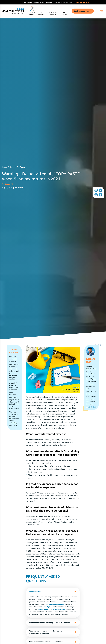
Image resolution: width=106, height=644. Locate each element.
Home (4, 167)
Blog (12, 167)
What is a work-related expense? (14, 359)
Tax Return (21, 167)
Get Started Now (83, 2)
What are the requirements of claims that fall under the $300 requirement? (14, 403)
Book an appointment (83, 11)
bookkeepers (59, 604)
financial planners (48, 607)
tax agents (50, 604)
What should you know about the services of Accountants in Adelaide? (53, 632)
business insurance (60, 609)
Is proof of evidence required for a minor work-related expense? (14, 389)
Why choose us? (53, 592)
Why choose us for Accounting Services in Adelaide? (53, 623)
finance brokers (44, 609)
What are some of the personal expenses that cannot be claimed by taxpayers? (14, 419)
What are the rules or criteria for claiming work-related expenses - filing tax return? (14, 372)
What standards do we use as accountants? (53, 642)
